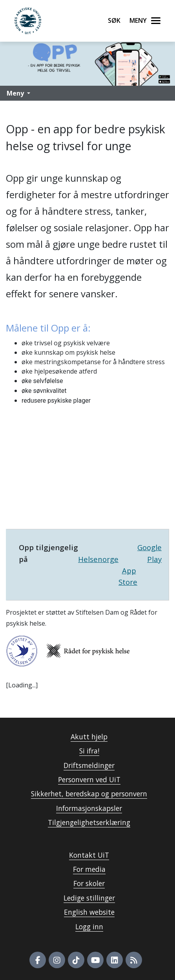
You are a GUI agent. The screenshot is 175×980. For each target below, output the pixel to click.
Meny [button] (15, 93)
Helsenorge (98, 559)
